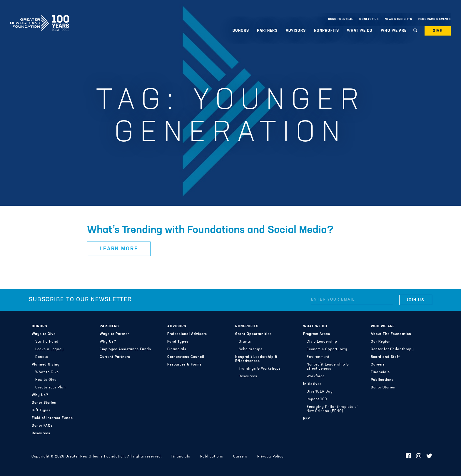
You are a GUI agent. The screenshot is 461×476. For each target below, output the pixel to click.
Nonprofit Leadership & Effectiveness (256, 359)
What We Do (360, 31)
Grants (245, 342)
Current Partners (115, 357)
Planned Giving (46, 365)
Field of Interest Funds (52, 418)
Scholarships (251, 349)
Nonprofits (326, 31)
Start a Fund (47, 342)
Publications (382, 380)
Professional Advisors (187, 334)
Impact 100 (317, 399)
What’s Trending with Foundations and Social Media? (210, 230)
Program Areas (317, 334)
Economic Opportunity (327, 349)
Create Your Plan (51, 388)
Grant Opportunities (253, 334)
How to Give (46, 380)
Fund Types (178, 342)
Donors (241, 31)
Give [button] (438, 31)
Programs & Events (435, 19)
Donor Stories (44, 403)
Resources (41, 433)
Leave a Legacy (50, 349)
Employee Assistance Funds (125, 349)
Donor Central (341, 19)
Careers (378, 365)
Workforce (316, 376)
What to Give (47, 372)
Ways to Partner (114, 334)
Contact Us (369, 19)
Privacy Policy (270, 457)
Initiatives (312, 384)
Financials (177, 349)
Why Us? (40, 395)
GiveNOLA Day (320, 392)
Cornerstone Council (186, 357)
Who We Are (394, 31)
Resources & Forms (184, 365)
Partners (267, 31)
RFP (307, 419)
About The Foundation (391, 334)
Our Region (381, 342)
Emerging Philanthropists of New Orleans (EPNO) (332, 409)
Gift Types (41, 410)
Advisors (296, 31)
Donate (42, 357)
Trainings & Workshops (260, 369)
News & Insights (399, 19)
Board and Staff (385, 357)
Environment (318, 357)
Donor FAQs (42, 426)
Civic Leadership (322, 342)
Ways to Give (44, 334)
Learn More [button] (119, 249)
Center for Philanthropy (392, 349)
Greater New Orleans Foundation (40, 18)
